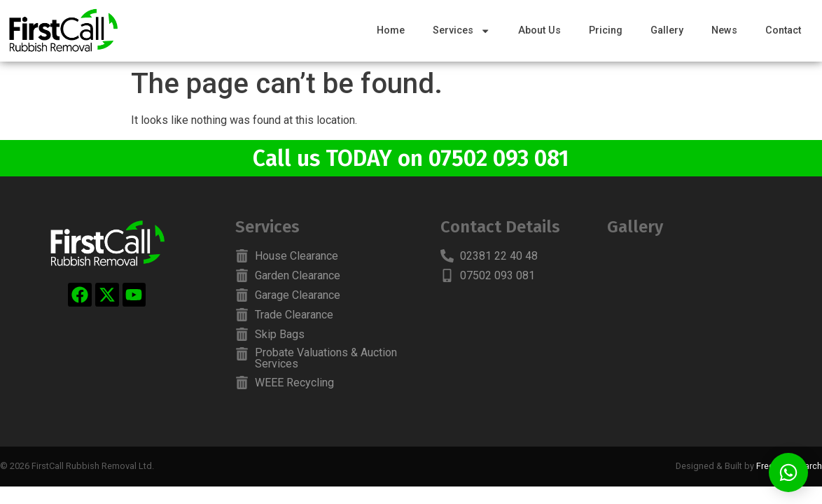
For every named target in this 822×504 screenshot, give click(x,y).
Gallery (667, 30)
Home (391, 30)
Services (461, 31)
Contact (783, 30)
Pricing (606, 30)
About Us (539, 30)
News (724, 30)
